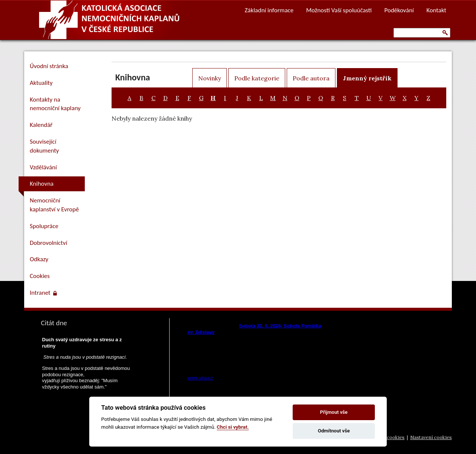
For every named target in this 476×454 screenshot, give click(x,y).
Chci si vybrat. (233, 427)
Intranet (43, 293)
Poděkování (399, 10)
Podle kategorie (257, 78)
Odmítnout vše (334, 431)
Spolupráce (44, 226)
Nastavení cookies (431, 437)
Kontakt (436, 10)
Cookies (40, 276)
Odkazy (39, 259)
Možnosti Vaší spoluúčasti (339, 10)
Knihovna (42, 184)
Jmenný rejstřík (367, 78)
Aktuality (41, 83)
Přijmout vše (334, 412)
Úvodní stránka (49, 66)
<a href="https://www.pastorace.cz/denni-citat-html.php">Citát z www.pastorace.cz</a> (87, 380)
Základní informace (269, 10)
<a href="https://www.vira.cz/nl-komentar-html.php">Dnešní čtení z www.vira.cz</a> (255, 350)
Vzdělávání (43, 167)
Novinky (210, 78)
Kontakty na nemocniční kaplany (55, 104)
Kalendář (41, 125)
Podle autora (311, 78)
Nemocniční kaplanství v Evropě (54, 205)
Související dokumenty (44, 146)
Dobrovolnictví (49, 243)
